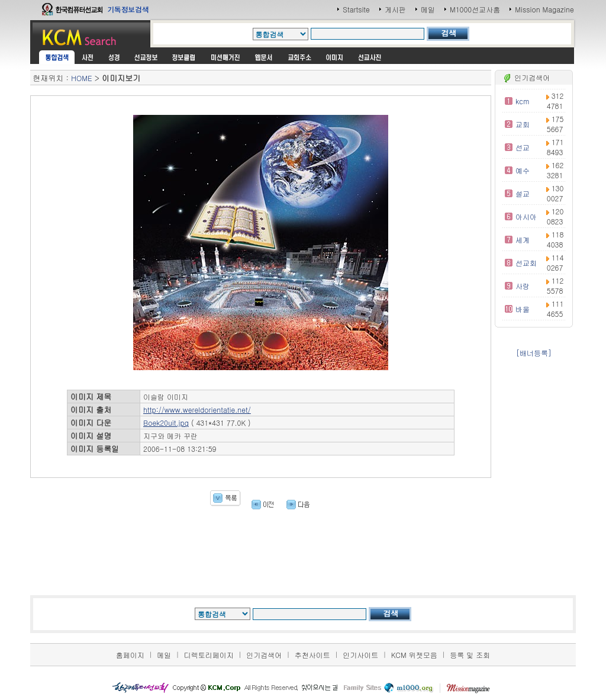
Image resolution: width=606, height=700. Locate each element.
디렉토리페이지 (209, 655)
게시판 (395, 9)
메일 (428, 9)
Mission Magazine (544, 9)
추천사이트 (312, 655)
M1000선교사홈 (475, 9)
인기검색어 (264, 655)
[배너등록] (534, 353)
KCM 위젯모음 (414, 655)
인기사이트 (360, 655)
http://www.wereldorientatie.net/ (197, 410)
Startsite (356, 9)
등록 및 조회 (470, 655)
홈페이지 (130, 655)
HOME (81, 78)
